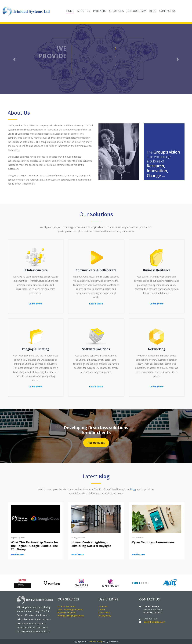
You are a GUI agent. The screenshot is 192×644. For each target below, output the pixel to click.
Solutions (103, 607)
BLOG (153, 11)
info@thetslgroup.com (155, 622)
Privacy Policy (105, 616)
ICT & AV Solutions (66, 607)
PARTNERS (100, 11)
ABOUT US (84, 11)
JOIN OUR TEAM (137, 11)
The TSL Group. (96, 641)
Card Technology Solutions (70, 610)
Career (102, 610)
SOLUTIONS (116, 11)
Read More (17, 554)
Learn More (36, 303)
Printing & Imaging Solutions (71, 616)
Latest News (104, 613)
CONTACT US (167, 11)
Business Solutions (67, 613)
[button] (14, 59)
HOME (71, 11)
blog (132, 489)
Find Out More (96, 443)
